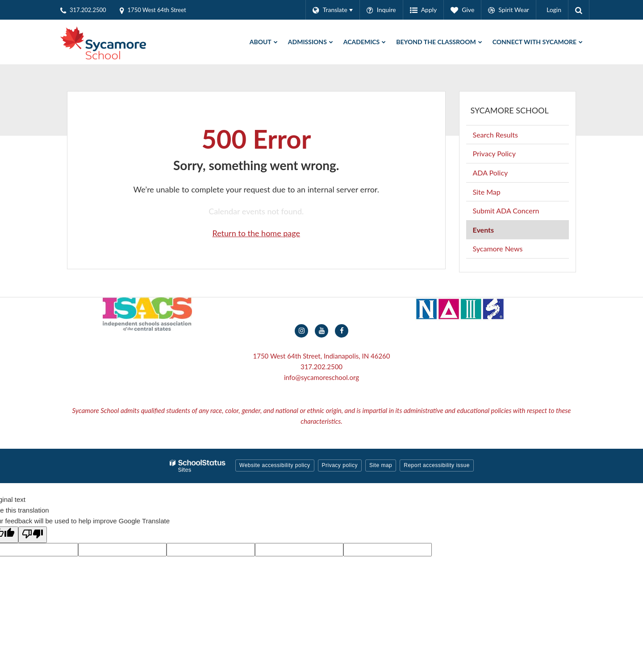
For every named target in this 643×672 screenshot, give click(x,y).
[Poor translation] (33, 535)
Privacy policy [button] (340, 465)
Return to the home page (256, 233)
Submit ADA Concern (506, 211)
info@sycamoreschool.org (321, 377)
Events (484, 230)
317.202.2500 (321, 367)
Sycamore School (510, 110)
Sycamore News (498, 248)
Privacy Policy (495, 153)
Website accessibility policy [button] (275, 465)
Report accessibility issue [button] (437, 465)
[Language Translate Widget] (332, 10)
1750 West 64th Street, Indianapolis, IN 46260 (321, 356)
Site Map (487, 192)
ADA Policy (491, 173)
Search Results (495, 135)
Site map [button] (381, 465)
